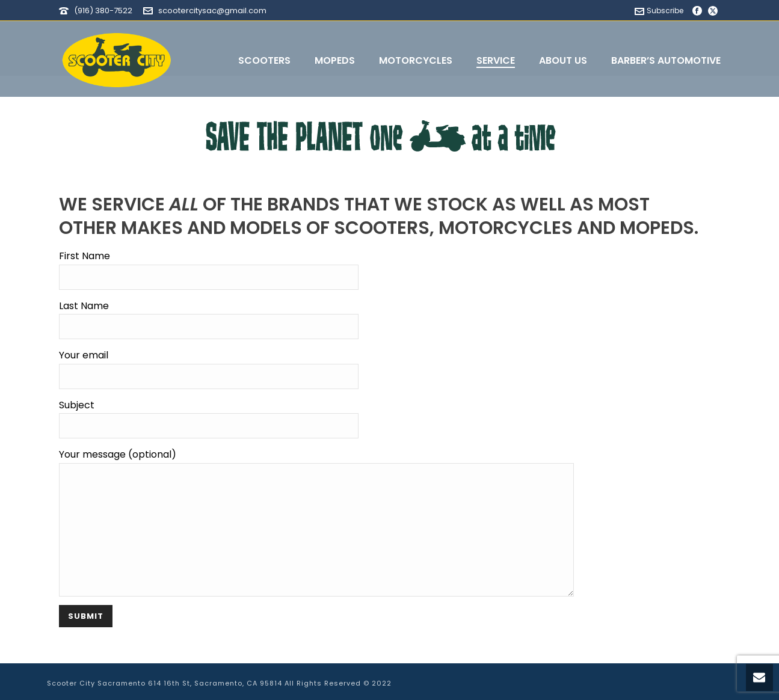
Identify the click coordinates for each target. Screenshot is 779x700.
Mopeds (335, 60)
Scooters (264, 60)
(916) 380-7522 (103, 11)
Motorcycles (416, 60)
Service (496, 60)
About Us (563, 60)
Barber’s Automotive (666, 60)
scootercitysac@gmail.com (212, 11)
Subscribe (659, 11)
